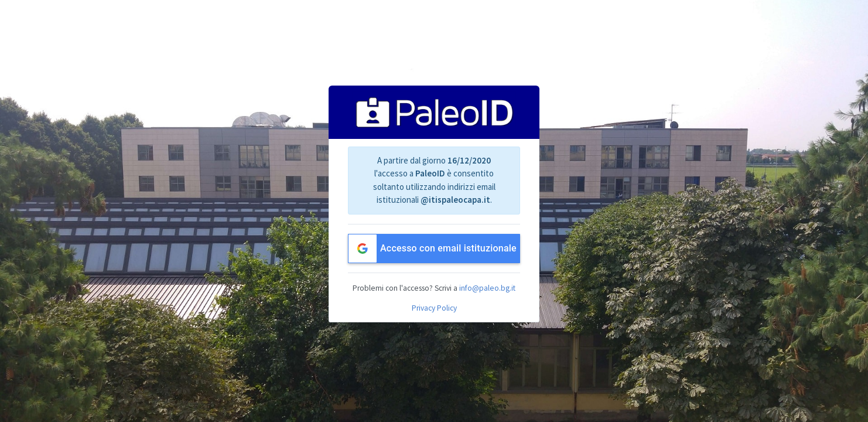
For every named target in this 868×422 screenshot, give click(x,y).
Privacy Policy (434, 308)
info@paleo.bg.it (487, 288)
